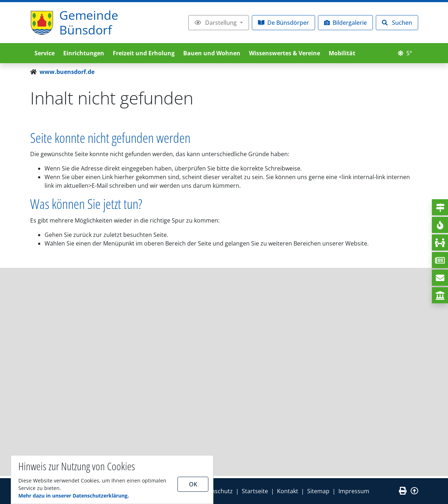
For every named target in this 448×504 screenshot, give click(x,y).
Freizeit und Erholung (144, 53)
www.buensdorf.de (67, 72)
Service (45, 53)
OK (193, 484)
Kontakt (288, 491)
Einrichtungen (84, 53)
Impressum (354, 491)
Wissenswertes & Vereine (285, 53)
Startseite (255, 491)
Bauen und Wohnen (212, 53)
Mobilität (342, 53)
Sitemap (318, 491)
